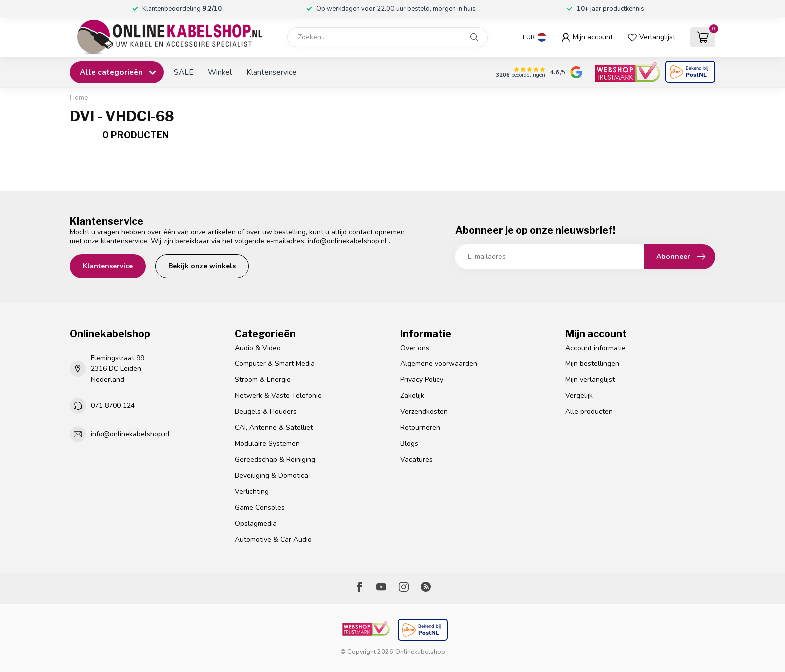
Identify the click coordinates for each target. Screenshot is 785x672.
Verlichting (252, 492)
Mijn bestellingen (592, 364)
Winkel (220, 72)
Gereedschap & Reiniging (275, 460)
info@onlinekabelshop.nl (347, 241)
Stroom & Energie (263, 380)
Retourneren (420, 428)
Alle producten (589, 412)
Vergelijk (579, 396)
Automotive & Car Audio (273, 540)
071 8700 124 (113, 406)
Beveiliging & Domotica (272, 476)
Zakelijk (412, 396)
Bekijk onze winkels (202, 266)
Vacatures (416, 460)
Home (79, 98)
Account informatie (596, 348)
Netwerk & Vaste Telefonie (278, 396)
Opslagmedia (256, 524)
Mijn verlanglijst (590, 380)
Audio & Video (258, 348)
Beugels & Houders (266, 412)
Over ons (415, 348)
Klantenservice (272, 72)
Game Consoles (260, 508)
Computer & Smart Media (275, 364)
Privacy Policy (422, 380)
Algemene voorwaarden (439, 364)
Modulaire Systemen (267, 444)
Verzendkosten (424, 412)
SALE (183, 72)
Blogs (409, 444)
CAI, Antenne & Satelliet (274, 428)
